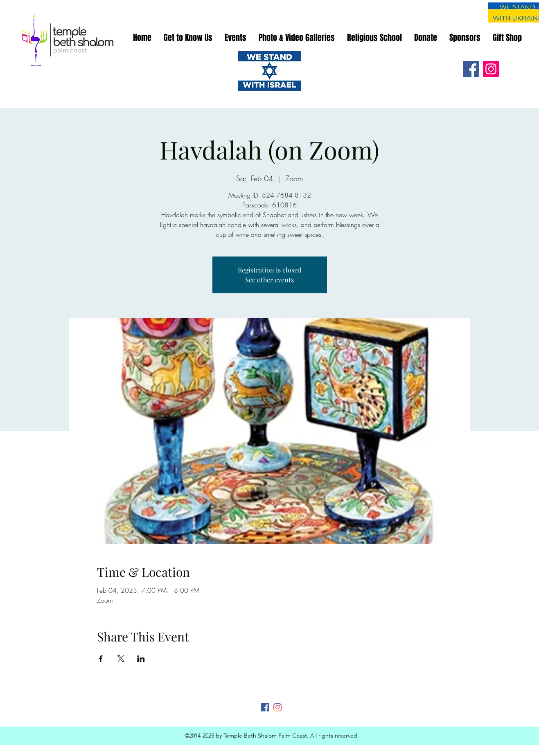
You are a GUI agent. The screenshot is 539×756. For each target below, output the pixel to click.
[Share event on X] (121, 659)
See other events (269, 280)
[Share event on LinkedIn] (141, 659)
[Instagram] (491, 69)
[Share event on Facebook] (101, 659)
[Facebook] (471, 69)
